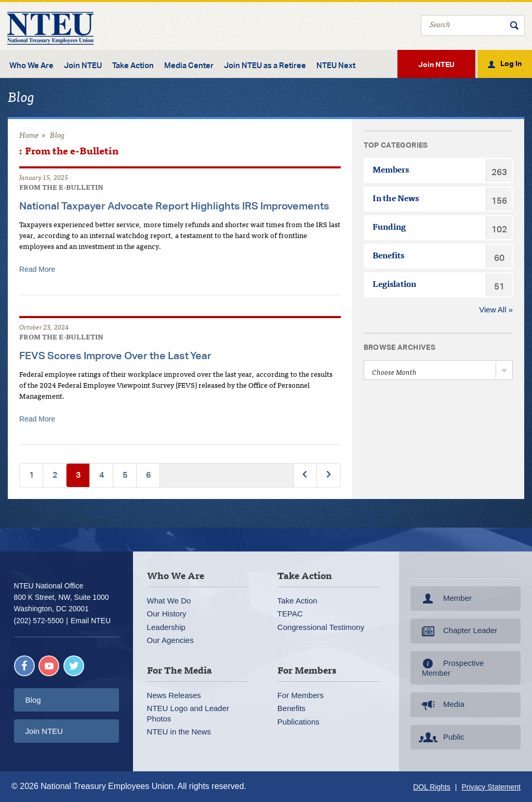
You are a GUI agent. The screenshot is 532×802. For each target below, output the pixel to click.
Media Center (189, 65)
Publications (298, 722)
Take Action (133, 65)
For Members (301, 695)
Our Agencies (170, 640)
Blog (57, 136)
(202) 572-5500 (39, 621)
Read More (37, 269)
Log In (511, 63)
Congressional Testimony (321, 627)
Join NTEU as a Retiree (265, 65)
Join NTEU (83, 65)
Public (441, 738)
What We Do (169, 601)
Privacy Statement (491, 787)
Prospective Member (450, 668)
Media (441, 705)
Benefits (291, 708)
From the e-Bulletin (61, 188)
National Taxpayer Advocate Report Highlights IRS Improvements (174, 206)
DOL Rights (432, 787)
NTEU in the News (179, 732)
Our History (167, 614)
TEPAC (290, 614)
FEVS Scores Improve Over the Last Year (115, 355)
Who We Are (31, 65)
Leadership (166, 627)
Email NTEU (91, 621)
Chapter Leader (457, 631)
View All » (496, 310)
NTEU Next (336, 65)
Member (444, 599)
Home (29, 136)
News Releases (174, 695)
